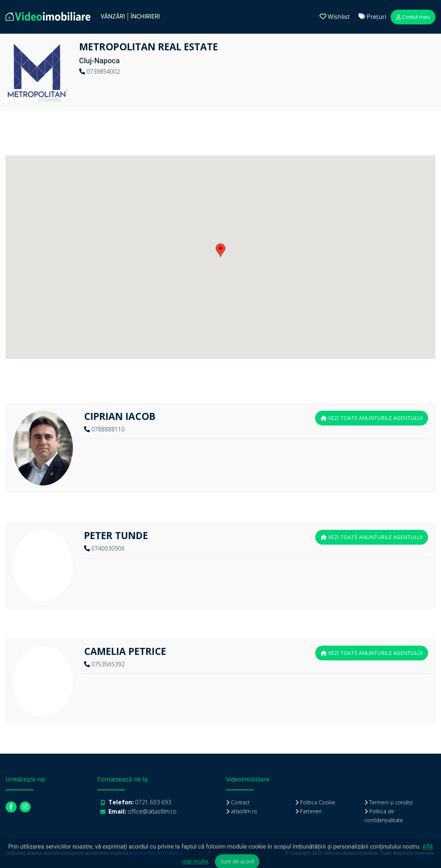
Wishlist (335, 17)
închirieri (145, 17)
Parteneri (311, 811)
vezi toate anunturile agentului (372, 418)
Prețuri (372, 17)
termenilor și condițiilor (158, 853)
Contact (240, 802)
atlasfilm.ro (244, 811)
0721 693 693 (153, 802)
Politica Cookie (318, 802)
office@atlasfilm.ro (152, 811)
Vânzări (113, 17)
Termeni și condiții (391, 802)
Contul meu (413, 17)
